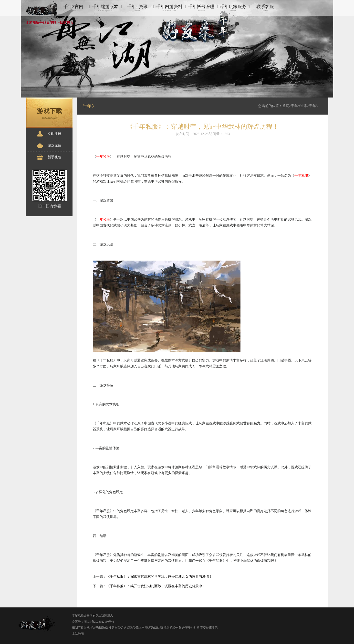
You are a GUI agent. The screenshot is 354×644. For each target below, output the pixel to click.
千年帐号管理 (201, 8)
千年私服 (103, 157)
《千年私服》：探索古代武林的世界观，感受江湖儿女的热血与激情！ (159, 577)
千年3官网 (73, 8)
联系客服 (265, 8)
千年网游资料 (169, 8)
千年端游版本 (105, 8)
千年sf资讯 (137, 8)
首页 (286, 106)
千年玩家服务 (233, 8)
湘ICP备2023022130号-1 (99, 622)
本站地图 (78, 634)
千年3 (313, 106)
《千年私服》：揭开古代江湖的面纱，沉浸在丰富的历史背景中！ (156, 586)
